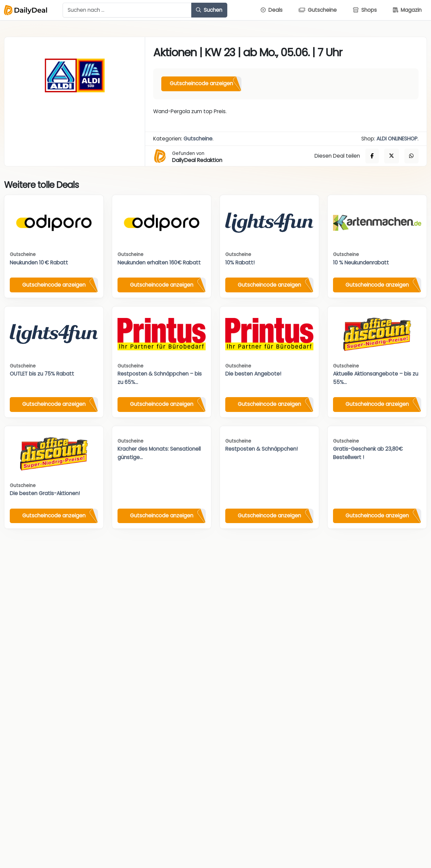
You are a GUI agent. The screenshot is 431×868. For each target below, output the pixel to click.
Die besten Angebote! (253, 374)
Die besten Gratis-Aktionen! (45, 493)
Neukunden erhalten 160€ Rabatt (159, 263)
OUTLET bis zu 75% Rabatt (42, 374)
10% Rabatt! (240, 263)
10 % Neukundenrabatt (361, 263)
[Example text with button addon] (127, 10)
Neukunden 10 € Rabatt (39, 263)
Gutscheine (198, 139)
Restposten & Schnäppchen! (261, 449)
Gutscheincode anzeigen (201, 83)
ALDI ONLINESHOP (397, 139)
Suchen (209, 10)
